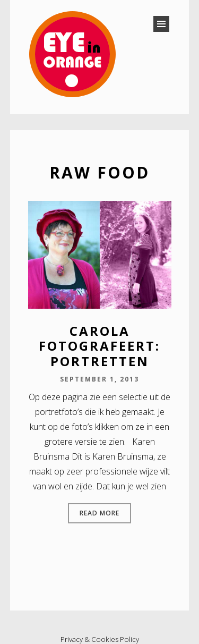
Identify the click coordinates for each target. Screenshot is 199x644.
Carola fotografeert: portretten (99, 346)
